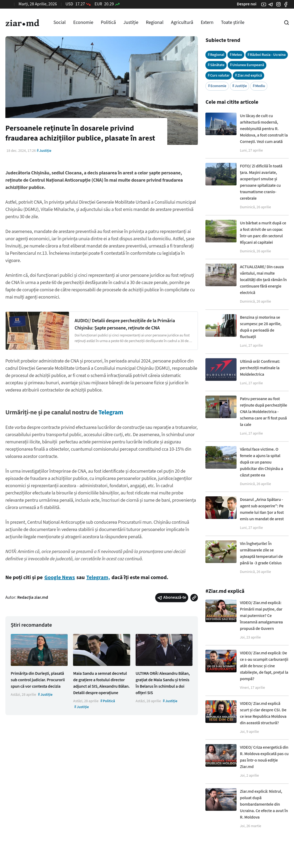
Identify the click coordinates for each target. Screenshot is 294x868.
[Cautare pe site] (286, 23)
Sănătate (216, 65)
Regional (155, 22)
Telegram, (98, 578)
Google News (60, 578)
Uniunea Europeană (247, 65)
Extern (207, 22)
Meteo (236, 55)
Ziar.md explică (248, 75)
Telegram (111, 412)
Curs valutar (219, 75)
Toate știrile (233, 22)
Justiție (131, 22)
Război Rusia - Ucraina (267, 55)
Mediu (259, 86)
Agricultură (182, 22)
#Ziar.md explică (225, 591)
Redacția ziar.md (33, 597)
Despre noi (247, 4)
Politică (108, 22)
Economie (83, 22)
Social (60, 22)
